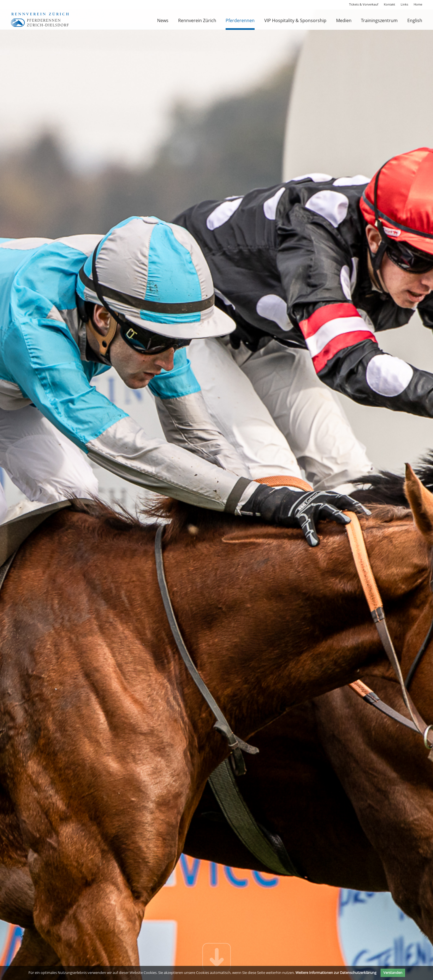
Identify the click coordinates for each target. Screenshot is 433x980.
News (163, 20)
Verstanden (393, 973)
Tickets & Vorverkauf (364, 4)
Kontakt (390, 4)
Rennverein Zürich (197, 20)
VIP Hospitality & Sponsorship (295, 20)
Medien (344, 20)
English (415, 20)
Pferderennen (240, 20)
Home (418, 4)
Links (404, 4)
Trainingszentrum (379, 20)
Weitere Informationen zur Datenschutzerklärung (336, 973)
